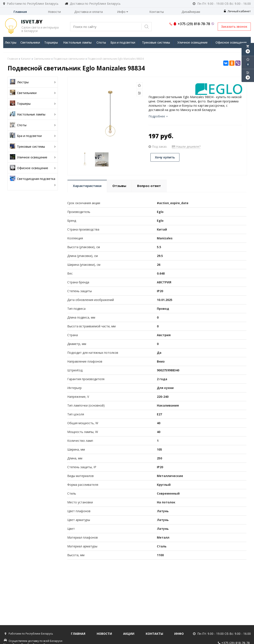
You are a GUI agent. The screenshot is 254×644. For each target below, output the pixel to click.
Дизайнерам (191, 12)
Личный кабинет (237, 11)
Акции (129, 634)
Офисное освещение (231, 42)
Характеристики (87, 186)
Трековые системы (156, 42)
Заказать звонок (234, 27)
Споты (101, 42)
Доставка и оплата (89, 12)
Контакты (157, 12)
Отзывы (119, 186)
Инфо (123, 12)
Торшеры (51, 42)
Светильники (30, 42)
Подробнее (158, 116)
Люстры (11, 42)
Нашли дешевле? (186, 147)
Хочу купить (165, 157)
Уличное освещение (192, 42)
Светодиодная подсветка (33, 182)
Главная (20, 12)
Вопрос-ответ (149, 186)
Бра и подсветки (123, 42)
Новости (54, 12)
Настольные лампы (77, 42)
